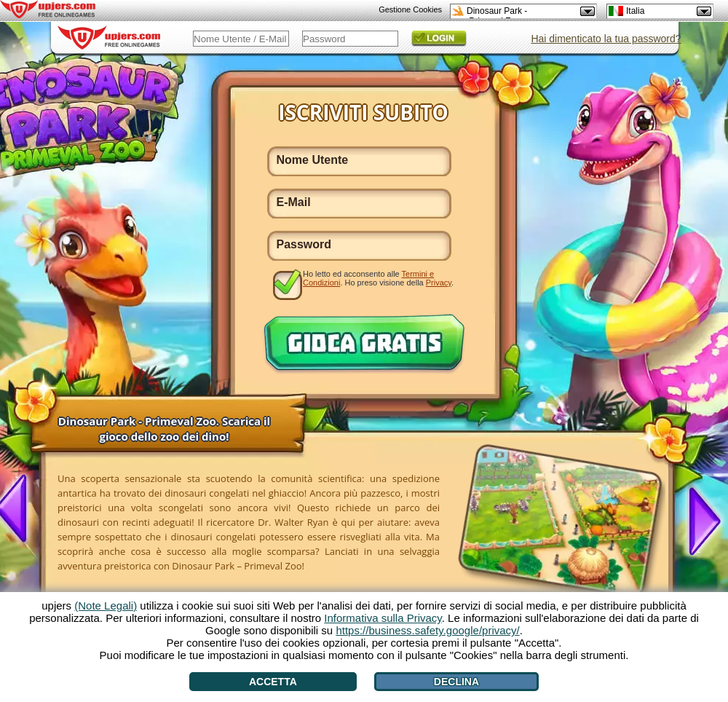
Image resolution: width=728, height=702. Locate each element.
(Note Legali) (106, 606)
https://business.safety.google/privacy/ (427, 630)
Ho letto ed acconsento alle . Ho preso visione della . (378, 278)
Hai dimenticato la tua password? (606, 39)
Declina (456, 682)
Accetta (273, 682)
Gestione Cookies (410, 9)
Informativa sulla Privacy (383, 618)
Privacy (439, 283)
